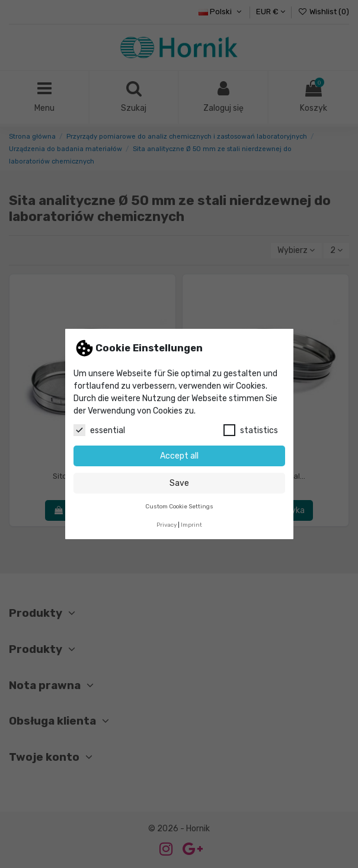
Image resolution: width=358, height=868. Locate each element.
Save (179, 483)
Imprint (191, 525)
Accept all (179, 456)
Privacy (167, 525)
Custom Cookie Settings (179, 506)
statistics (251, 430)
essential (99, 430)
